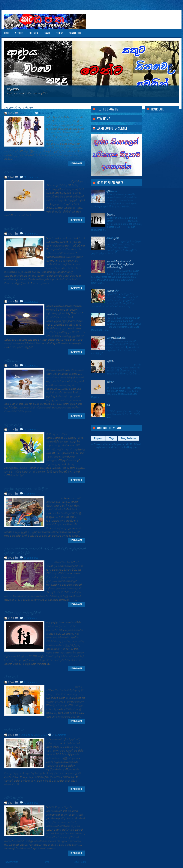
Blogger (132, 447)
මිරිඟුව (10, 296)
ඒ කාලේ (11, 677)
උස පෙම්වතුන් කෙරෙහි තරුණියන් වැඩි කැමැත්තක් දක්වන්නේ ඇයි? (45, 550)
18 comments (31, 234)
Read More (76, 163)
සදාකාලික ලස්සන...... (21, 108)
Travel (47, 33)
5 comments (30, 494)
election (23, 735)
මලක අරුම (13, 424)
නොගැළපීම (113, 238)
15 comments (31, 430)
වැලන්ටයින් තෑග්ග (116, 338)
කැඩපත (13, 89)
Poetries (33, 33)
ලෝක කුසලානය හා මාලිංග (26, 488)
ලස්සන (30, 113)
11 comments (31, 366)
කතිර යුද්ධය (14, 730)
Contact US (75, 33)
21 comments (31, 177)
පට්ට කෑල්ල (14, 797)
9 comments (30, 682)
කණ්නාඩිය (13, 228)
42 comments (31, 803)
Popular (98, 438)
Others (60, 33)
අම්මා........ (12, 360)
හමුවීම (110, 361)
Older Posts (80, 862)
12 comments (46, 113)
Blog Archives (129, 438)
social (31, 735)
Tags (112, 438)
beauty (22, 113)
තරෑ (108, 405)
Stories (19, 33)
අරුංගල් (10, 172)
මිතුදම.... (111, 214)
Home (7, 33)
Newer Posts (12, 862)
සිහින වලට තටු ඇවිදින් (23, 613)
